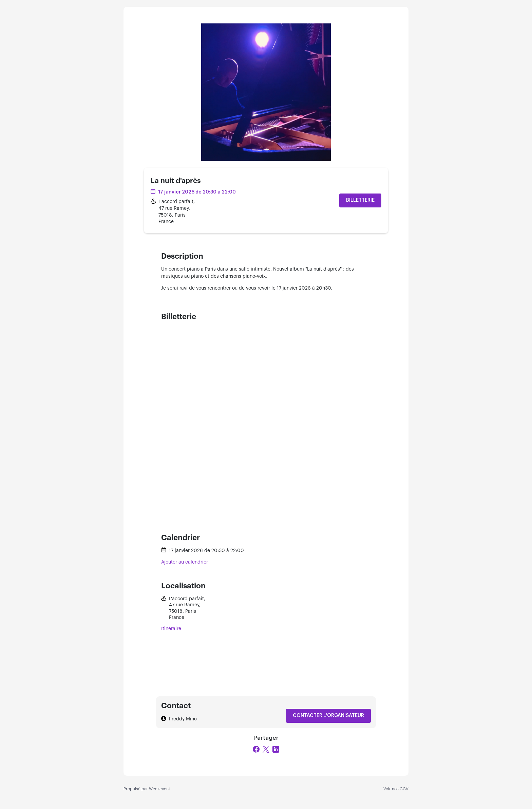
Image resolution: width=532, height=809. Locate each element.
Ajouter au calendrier (185, 562)
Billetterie (360, 200)
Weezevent (159, 789)
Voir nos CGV (396, 789)
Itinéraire (171, 629)
